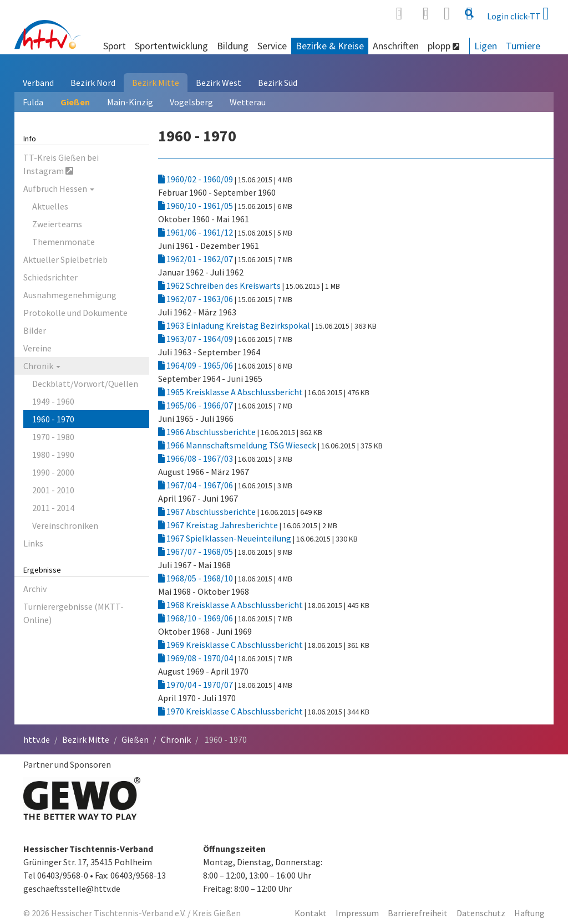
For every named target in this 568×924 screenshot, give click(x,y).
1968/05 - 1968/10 (196, 578)
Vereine (37, 348)
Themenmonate (64, 242)
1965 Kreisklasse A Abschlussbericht (231, 392)
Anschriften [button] (396, 46)
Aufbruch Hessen (59, 188)
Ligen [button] (486, 46)
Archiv (35, 589)
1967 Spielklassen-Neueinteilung (225, 538)
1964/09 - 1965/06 (196, 365)
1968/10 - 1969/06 (196, 618)
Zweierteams (57, 224)
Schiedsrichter (50, 277)
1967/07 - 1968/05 (196, 552)
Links (33, 543)
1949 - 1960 (53, 401)
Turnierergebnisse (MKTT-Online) (73, 613)
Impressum (357, 913)
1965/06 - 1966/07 (196, 405)
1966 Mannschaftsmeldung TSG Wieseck (238, 445)
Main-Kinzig (130, 102)
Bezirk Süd (278, 83)
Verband (38, 83)
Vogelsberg (191, 102)
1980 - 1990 (53, 455)
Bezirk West (219, 83)
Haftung (529, 913)
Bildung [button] (233, 46)
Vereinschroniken (65, 525)
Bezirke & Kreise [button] (330, 46)
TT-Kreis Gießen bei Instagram (61, 164)
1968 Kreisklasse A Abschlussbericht (231, 605)
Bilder (35, 330)
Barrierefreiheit (418, 913)
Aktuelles (50, 206)
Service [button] (272, 46)
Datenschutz (481, 913)
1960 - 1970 (53, 419)
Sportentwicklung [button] (171, 46)
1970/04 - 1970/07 (196, 685)
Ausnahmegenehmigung (70, 295)
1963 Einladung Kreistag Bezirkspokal (235, 325)
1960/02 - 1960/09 (196, 179)
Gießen (75, 102)
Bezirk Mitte (156, 83)
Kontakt (311, 913)
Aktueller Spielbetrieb (65, 259)
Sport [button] (115, 46)
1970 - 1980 (53, 437)
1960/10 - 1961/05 (196, 206)
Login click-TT (518, 13)
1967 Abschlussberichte (208, 512)
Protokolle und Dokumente (75, 313)
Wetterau (248, 102)
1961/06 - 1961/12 (196, 232)
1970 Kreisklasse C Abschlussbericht (231, 711)
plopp (443, 46)
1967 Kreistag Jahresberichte (219, 525)
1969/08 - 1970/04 (196, 658)
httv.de (37, 739)
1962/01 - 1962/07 (196, 259)
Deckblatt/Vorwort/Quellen (85, 384)
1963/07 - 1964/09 (196, 339)
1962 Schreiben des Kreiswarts (220, 285)
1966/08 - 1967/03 (196, 458)
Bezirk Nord (93, 83)
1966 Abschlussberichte (208, 432)
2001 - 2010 (53, 490)
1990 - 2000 (53, 472)
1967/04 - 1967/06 (196, 485)
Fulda (33, 102)
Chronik (42, 366)
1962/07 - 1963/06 (196, 299)
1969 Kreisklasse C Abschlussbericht (231, 645)
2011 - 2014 (53, 508)
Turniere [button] (523, 46)
